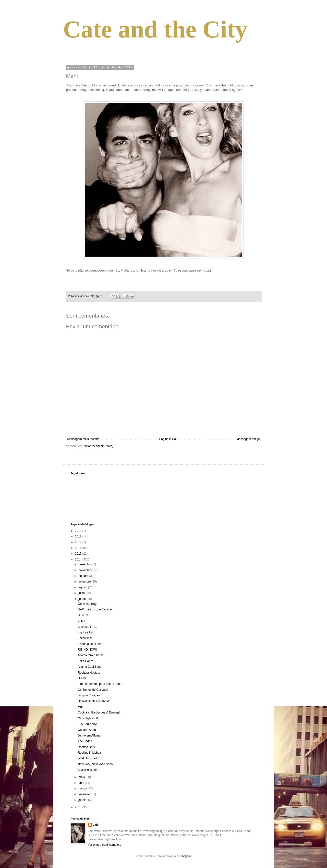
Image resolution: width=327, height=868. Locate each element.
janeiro (83, 800)
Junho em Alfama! (89, 736)
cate (96, 825)
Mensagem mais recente (83, 439)
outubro (84, 576)
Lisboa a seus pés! (90, 644)
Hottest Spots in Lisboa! (93, 701)
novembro (85, 570)
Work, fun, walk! (88, 758)
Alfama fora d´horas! (91, 655)
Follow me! (85, 638)
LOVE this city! (87, 724)
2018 (79, 536)
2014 (79, 559)
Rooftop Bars (86, 747)
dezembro (85, 564)
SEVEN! (83, 615)
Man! (81, 707)
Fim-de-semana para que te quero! (100, 684)
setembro (85, 582)
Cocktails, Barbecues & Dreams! (99, 713)
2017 (79, 542)
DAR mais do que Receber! (96, 609)
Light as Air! (85, 632)
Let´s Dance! (86, 661)
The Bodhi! (85, 741)
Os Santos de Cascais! (93, 690)
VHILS (82, 621)
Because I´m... (87, 627)
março (83, 788)
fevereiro (85, 794)
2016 (79, 548)
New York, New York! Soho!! (96, 764)
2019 (79, 531)
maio (82, 777)
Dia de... (83, 678)
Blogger (186, 856)
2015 (79, 554)
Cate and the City (155, 29)
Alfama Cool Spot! (90, 667)
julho (82, 593)
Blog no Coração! (89, 695)
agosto (83, 587)
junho (82, 599)
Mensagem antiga (248, 439)
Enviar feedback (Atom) (98, 446)
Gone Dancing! (87, 604)
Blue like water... (88, 770)
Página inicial (168, 439)
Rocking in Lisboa (89, 753)
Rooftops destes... (90, 673)
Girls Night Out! (88, 718)
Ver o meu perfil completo (105, 845)
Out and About (87, 730)
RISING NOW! (87, 650)
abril (82, 783)
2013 (79, 807)
